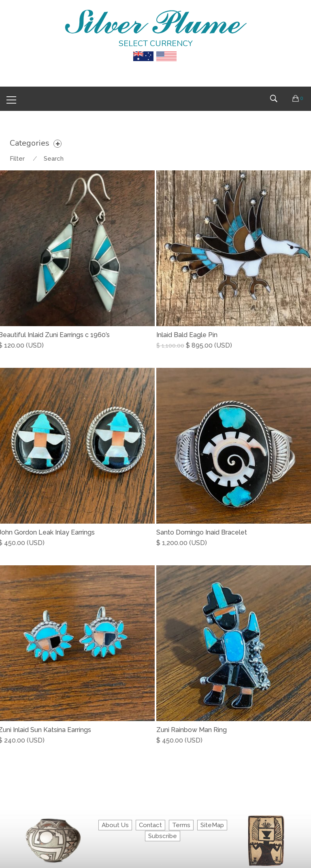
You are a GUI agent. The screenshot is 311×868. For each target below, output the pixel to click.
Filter (17, 159)
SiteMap (212, 825)
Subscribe (163, 836)
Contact (150, 825)
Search (54, 159)
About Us (115, 825)
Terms (181, 825)
